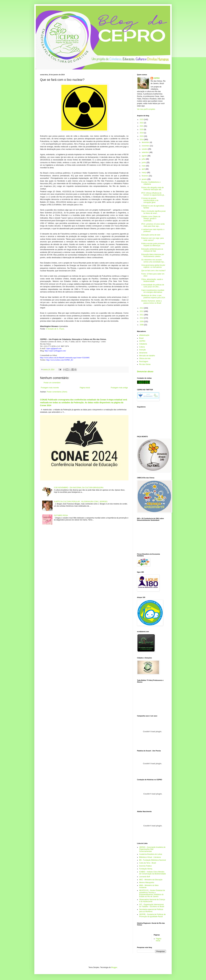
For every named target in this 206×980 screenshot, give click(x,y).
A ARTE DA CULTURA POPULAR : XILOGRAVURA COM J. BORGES (81, 502)
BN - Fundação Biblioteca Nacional (152, 860)
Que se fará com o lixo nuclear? (153, 271)
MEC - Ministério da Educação (151, 880)
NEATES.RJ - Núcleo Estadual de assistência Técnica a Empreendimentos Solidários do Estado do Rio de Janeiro (152, 893)
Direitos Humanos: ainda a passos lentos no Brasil (151, 302)
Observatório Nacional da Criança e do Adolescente (152, 901)
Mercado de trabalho (147, 356)
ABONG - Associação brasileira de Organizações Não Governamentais (152, 849)
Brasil (141, 338)
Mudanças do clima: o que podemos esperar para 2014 (153, 296)
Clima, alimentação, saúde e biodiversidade (152, 280)
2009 (142, 321)
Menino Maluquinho (147, 883)
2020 (142, 130)
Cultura (142, 347)
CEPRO (157, 78)
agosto (145, 156)
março (144, 173)
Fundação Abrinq (146, 869)
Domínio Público (145, 866)
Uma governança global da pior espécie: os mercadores (153, 266)
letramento (143, 353)
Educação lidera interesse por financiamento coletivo (153, 255)
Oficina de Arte (145, 358)
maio (144, 166)
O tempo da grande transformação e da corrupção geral (150, 200)
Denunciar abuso (145, 372)
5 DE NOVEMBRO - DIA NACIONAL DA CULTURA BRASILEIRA (79, 488)
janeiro (145, 179)
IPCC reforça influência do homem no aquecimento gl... (153, 194)
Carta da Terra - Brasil (148, 863)
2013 (142, 308)
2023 (142, 119)
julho (144, 159)
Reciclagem (144, 361)
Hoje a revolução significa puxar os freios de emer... (153, 212)
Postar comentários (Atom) (57, 392)
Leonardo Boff (145, 877)
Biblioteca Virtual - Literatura (150, 857)
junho (144, 163)
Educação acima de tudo (151, 235)
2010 (142, 318)
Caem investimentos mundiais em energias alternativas (153, 291)
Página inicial (85, 388)
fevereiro (145, 176)
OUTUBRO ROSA (61, 515)
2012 (142, 311)
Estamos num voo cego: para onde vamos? (152, 239)
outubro (145, 149)
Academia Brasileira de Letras (151, 854)
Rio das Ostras (145, 364)
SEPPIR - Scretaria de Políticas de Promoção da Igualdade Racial (152, 915)
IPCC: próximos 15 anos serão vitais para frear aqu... (153, 225)
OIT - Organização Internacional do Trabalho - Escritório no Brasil (152, 906)
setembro (146, 152)
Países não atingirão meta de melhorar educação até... (152, 189)
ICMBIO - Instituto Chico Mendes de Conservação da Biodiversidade (152, 873)
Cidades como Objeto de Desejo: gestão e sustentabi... (151, 219)
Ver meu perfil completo (146, 109)
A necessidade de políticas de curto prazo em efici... (153, 286)
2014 (142, 140)
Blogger (114, 967)
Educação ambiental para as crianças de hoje (152, 250)
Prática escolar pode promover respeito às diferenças (153, 245)
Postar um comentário (52, 383)
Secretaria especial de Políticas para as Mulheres (151, 910)
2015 (142, 136)
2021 (142, 126)
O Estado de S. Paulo (55, 329)
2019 (142, 133)
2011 (142, 315)
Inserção (142, 350)
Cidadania (143, 344)
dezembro (146, 142)
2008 (142, 325)
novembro (146, 146)
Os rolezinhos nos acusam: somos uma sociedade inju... (153, 261)
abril (144, 169)
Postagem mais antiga (119, 388)
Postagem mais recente (50, 388)
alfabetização (144, 335)
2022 (142, 123)
